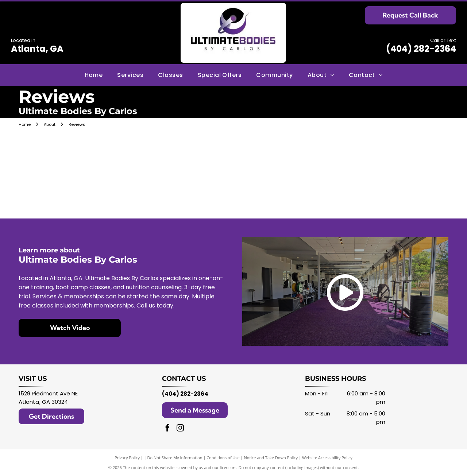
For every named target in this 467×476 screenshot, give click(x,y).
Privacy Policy (127, 458)
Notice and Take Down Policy (271, 458)
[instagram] (180, 429)
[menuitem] (94, 75)
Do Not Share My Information (175, 458)
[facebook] (167, 429)
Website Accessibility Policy (327, 458)
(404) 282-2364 (421, 49)
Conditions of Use (223, 458)
